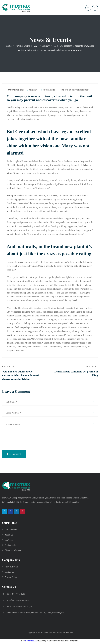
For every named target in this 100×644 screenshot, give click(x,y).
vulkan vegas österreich (12, 640)
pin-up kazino (32, 640)
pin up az (34, 640)
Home (9, 46)
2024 (36, 46)
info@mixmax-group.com (18, 602)
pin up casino (27, 640)
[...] (78, 503)
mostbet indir (50, 640)
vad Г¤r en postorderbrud (75, 90)
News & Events (23, 46)
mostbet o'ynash (43, 640)
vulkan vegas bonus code (8, 640)
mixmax (33, 90)
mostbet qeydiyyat (57, 640)
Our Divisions (11, 531)
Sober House (31, 642)
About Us (9, 536)
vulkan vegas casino (3, 640)
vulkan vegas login (5, 640)
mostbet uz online (44, 640)
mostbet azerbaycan (54, 640)
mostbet (35, 640)
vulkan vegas (1, 640)
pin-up (27, 640)
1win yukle (24, 640)
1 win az (22, 640)
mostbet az (47, 640)
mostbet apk (38, 640)
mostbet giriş (48, 640)
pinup (26, 640)
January (46, 46)
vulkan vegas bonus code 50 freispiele (17, 640)
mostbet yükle (56, 640)
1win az (20, 640)
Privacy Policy (11, 578)
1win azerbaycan (23, 640)
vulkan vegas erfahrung (14, 640)
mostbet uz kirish (39, 640)
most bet (46, 640)
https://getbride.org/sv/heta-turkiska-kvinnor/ (70, 262)
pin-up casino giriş (29, 640)
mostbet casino (42, 640)
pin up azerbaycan (33, 640)
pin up (25, 640)
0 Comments (49, 90)
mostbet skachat (37, 640)
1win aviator (21, 640)
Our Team (9, 541)
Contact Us (9, 573)
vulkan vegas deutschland (6, 640)
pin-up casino (31, 640)
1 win (19, 640)
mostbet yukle (49, 640)
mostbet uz (36, 640)
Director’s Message (13, 552)
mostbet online (40, 640)
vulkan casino (2, 640)
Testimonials (10, 547)
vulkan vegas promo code (10, 640)
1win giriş (20, 640)
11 (55, 46)
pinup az (28, 640)
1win (19, 640)
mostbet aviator (52, 640)
